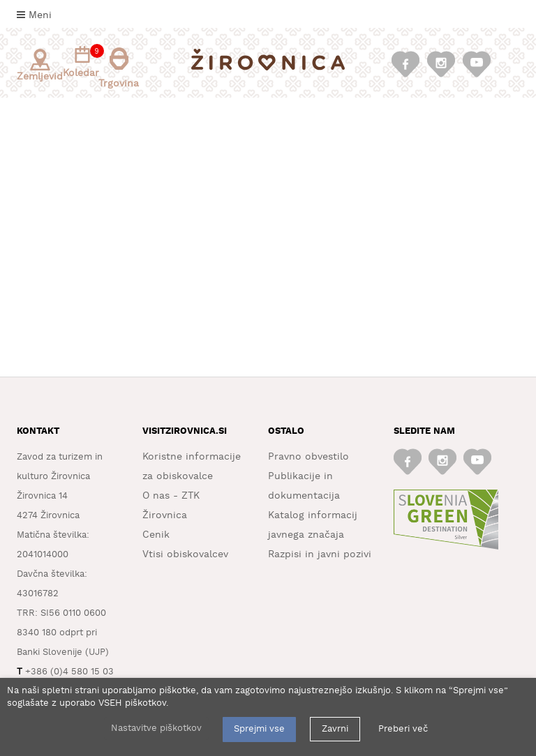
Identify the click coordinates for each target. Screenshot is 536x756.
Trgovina (119, 68)
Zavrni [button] (335, 729)
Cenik (156, 535)
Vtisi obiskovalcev (185, 554)
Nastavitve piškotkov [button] (156, 728)
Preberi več (403, 729)
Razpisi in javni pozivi (320, 554)
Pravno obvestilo (308, 457)
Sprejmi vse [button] (259, 729)
